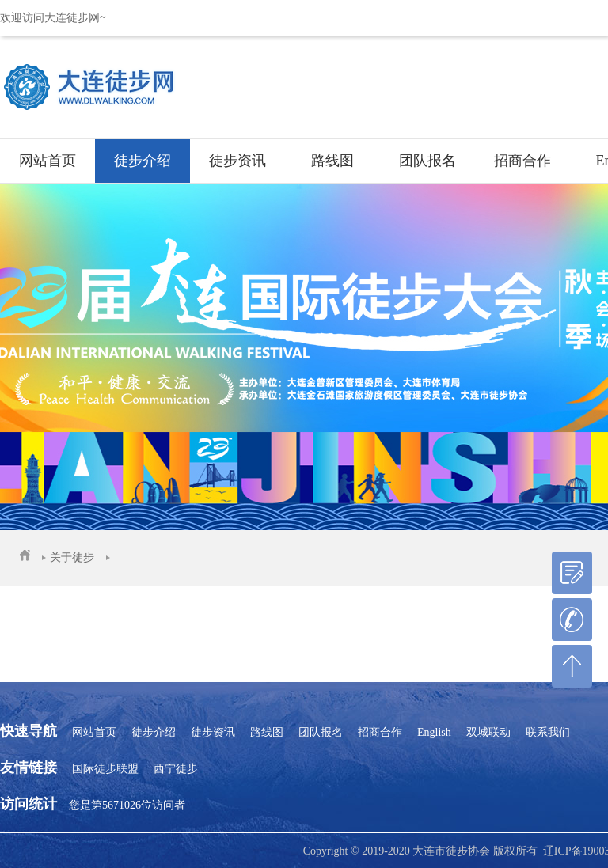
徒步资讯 (237, 161)
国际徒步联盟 (105, 769)
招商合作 (522, 161)
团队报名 (427, 161)
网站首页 (47, 161)
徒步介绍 (142, 161)
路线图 (332, 161)
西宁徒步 (176, 769)
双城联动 (488, 732)
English (434, 732)
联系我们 (548, 732)
